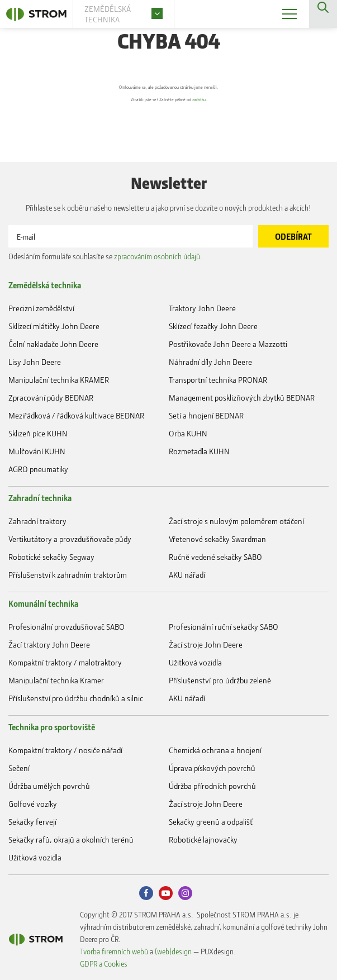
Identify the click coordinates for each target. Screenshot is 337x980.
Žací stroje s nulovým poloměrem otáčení (236, 521)
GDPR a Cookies (104, 964)
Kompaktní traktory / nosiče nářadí (65, 750)
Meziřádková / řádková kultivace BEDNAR (76, 415)
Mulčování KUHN (37, 451)
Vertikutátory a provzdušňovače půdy (70, 539)
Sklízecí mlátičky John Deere (54, 326)
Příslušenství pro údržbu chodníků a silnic (76, 698)
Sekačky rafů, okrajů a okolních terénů (71, 839)
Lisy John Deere (35, 362)
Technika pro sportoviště (52, 727)
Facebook (146, 893)
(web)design (173, 951)
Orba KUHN (188, 433)
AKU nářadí (187, 575)
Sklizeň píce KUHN (38, 433)
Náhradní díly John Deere (210, 362)
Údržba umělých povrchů (49, 786)
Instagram (185, 893)
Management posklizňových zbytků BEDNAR (242, 398)
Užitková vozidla (195, 662)
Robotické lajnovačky (203, 839)
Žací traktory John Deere (49, 644)
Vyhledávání (323, 14)
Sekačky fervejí (32, 822)
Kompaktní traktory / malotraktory (65, 662)
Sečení (19, 768)
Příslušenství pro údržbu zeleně (220, 680)
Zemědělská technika (45, 285)
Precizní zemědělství (41, 308)
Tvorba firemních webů (114, 951)
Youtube (166, 893)
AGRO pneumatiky (38, 469)
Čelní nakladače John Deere (53, 344)
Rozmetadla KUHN (199, 451)
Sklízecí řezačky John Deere (213, 326)
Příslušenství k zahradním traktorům (68, 575)
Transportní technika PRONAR (218, 380)
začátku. (224, 100)
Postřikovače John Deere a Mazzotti (228, 344)
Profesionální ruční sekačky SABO (224, 627)
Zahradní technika (40, 498)
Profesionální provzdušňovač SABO (67, 627)
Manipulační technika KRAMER (59, 380)
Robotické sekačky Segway (51, 557)
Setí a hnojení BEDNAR (206, 415)
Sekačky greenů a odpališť (211, 822)
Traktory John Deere (202, 308)
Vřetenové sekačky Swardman (217, 539)
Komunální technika (43, 603)
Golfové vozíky (33, 804)
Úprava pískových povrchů (212, 768)
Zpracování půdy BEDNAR (51, 398)
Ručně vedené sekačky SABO (215, 557)
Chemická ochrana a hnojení (215, 750)
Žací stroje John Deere (206, 644)
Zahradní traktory (37, 521)
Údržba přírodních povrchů (212, 786)
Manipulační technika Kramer (56, 680)
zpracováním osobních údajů (157, 256)
